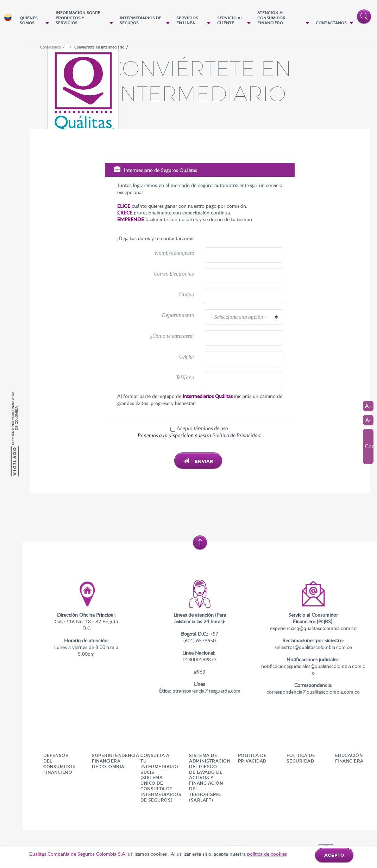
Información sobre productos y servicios (78, 18)
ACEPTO (334, 855)
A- (368, 420)
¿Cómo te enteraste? (172, 336)
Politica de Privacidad (252, 758)
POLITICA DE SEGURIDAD (301, 758)
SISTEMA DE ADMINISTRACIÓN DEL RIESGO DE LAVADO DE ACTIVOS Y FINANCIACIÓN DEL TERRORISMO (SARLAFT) (210, 778)
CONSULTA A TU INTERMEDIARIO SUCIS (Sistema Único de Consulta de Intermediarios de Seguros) (161, 778)
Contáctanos (331, 23)
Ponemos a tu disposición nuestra (200, 435)
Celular (187, 356)
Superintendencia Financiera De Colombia (115, 761)
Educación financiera (349, 758)
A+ (368, 406)
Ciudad (186, 294)
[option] (200, 39)
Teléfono (185, 377)
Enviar (198, 461)
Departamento (178, 315)
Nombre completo (175, 253)
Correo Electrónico (174, 274)
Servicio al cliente (230, 21)
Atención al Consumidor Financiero (271, 18)
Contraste (369, 446)
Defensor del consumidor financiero (59, 764)
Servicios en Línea (187, 21)
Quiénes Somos (29, 21)
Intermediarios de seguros (140, 21)
